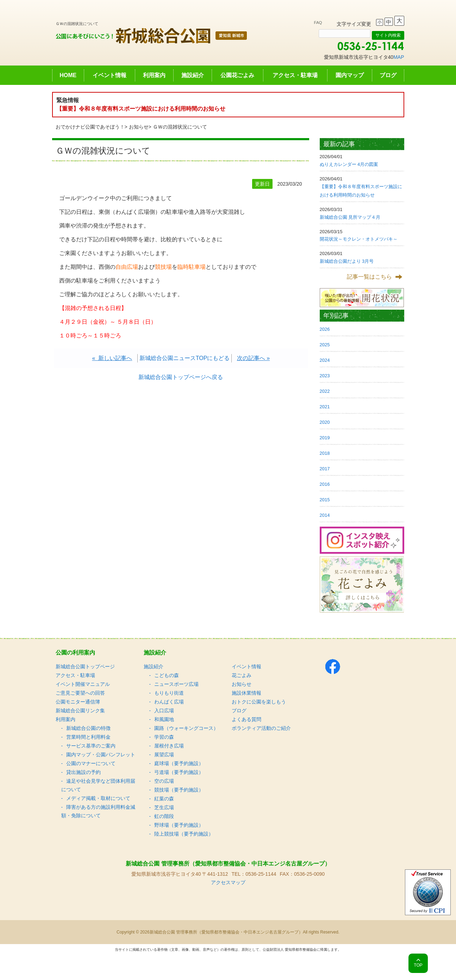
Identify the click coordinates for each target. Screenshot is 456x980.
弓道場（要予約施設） (179, 772)
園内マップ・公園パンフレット (101, 755)
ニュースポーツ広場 (176, 684)
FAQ (318, 23)
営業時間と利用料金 (88, 737)
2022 (325, 391)
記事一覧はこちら (369, 277)
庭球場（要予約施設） (179, 763)
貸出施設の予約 (83, 772)
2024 (325, 360)
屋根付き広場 (169, 746)
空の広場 (164, 781)
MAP (399, 57)
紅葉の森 (164, 799)
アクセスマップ (228, 882)
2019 (325, 438)
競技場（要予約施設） (179, 790)
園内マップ (350, 75)
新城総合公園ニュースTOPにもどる (185, 358)
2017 (325, 469)
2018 (325, 453)
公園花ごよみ (237, 75)
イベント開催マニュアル (83, 684)
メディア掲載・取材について (98, 798)
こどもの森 (167, 675)
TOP (418, 965)
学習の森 (164, 737)
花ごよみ (242, 675)
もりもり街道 (169, 693)
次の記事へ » (253, 358)
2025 (325, 345)
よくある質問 (246, 719)
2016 (325, 484)
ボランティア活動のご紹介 (261, 728)
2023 (325, 376)
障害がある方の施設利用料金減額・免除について (98, 811)
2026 (325, 329)
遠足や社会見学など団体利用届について (98, 785)
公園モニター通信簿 (78, 702)
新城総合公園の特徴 (88, 728)
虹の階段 (164, 816)
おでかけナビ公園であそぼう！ (90, 127)
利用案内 (154, 75)
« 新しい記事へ (112, 358)
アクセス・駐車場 (295, 75)
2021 (325, 407)
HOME (68, 75)
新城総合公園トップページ (85, 666)
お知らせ (139, 127)
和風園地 (164, 719)
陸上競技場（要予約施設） (184, 834)
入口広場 (164, 711)
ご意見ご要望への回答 (80, 693)
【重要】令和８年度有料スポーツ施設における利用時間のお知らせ (141, 109)
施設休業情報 (246, 693)
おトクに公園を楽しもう (259, 702)
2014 (325, 515)
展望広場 (164, 755)
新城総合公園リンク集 (80, 711)
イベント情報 (110, 75)
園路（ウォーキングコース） (186, 728)
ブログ (388, 75)
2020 (325, 422)
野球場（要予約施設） (179, 825)
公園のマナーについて (91, 763)
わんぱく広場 (169, 702)
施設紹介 (193, 75)
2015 (325, 500)
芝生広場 (164, 807)
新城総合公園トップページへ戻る (181, 377)
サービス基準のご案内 (91, 746)
